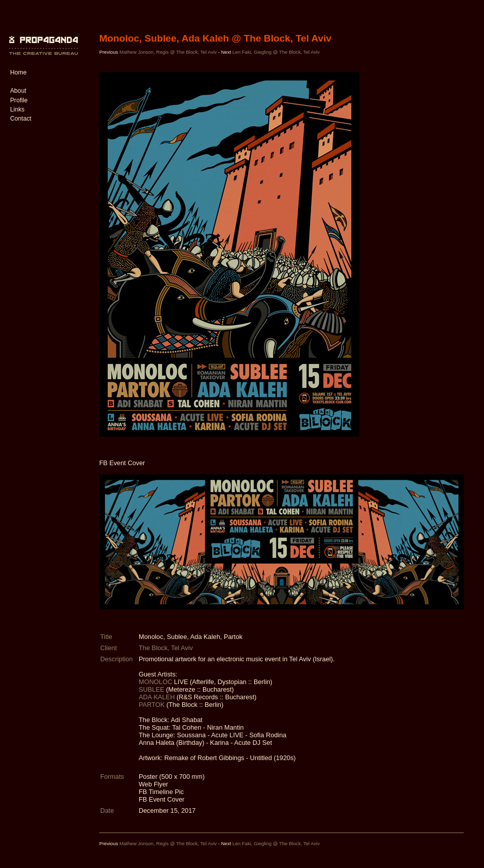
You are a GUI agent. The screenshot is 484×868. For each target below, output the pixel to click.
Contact (21, 119)
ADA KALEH (158, 697)
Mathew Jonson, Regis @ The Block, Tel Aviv (169, 52)
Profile (19, 100)
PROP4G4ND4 (42, 38)
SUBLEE (152, 689)
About (18, 91)
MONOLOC (156, 682)
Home (18, 72)
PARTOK (153, 705)
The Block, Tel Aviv (166, 648)
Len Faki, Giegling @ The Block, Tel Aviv (276, 52)
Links (17, 109)
